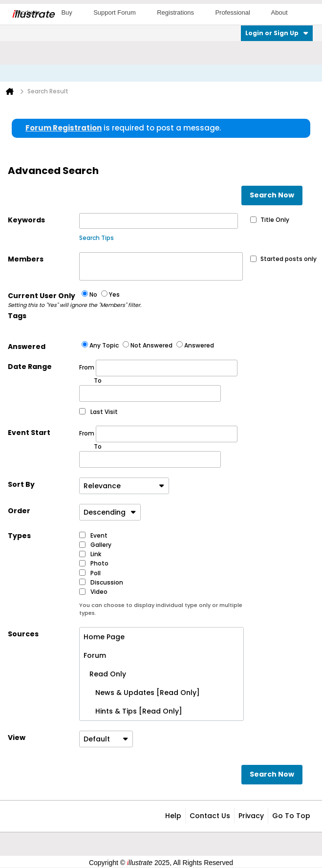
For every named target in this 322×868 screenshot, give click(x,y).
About (279, 12)
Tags (17, 316)
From (158, 368)
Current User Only (43, 300)
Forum (95, 655)
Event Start (29, 433)
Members (26, 259)
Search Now (272, 195)
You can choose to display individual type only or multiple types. (161, 609)
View (17, 738)
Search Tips (97, 238)
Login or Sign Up (277, 33)
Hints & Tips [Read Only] (133, 711)
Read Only (105, 674)
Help (173, 816)
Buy (66, 12)
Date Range (30, 367)
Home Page (104, 637)
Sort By (21, 484)
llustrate (33, 14)
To (98, 446)
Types (19, 536)
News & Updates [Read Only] (142, 693)
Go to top (291, 816)
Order (19, 511)
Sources (23, 634)
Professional (233, 12)
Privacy (251, 816)
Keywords (26, 220)
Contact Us (210, 816)
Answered (27, 347)
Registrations (175, 12)
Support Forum (115, 12)
